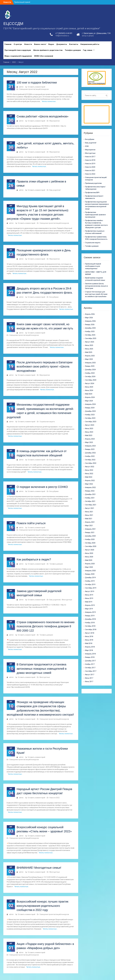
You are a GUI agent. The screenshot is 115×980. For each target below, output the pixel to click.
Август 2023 (90, 425)
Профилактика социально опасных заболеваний (95, 232)
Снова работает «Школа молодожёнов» (43, 116)
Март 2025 (89, 359)
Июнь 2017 (89, 682)
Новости (28, 44)
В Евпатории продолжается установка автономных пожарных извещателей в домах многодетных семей (42, 669)
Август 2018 (90, 633)
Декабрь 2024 (90, 370)
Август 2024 (90, 383)
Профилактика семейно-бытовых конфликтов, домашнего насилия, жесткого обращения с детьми (96, 224)
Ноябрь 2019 (90, 581)
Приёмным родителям (93, 183)
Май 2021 (89, 519)
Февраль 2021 (90, 529)
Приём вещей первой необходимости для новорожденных (93, 266)
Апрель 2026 (90, 314)
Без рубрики (54, 297)
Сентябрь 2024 (91, 380)
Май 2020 (89, 560)
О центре (18, 44)
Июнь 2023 (89, 432)
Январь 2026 (90, 325)
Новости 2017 (90, 157)
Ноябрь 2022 (90, 456)
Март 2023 (89, 442)
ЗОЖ (87, 146)
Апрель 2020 (90, 564)
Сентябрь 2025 (91, 338)
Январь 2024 (90, 408)
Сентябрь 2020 (91, 546)
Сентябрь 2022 (91, 463)
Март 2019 (89, 609)
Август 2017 (90, 675)
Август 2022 (90, 467)
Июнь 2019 (89, 598)
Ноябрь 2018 (90, 623)
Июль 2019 (89, 595)
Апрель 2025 (90, 356)
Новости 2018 (90, 160)
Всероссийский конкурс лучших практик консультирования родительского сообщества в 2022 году (42, 906)
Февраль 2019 (90, 612)
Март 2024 (89, 401)
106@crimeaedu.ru (62, 36)
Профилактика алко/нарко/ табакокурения (95, 188)
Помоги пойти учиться (31, 523)
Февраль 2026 (90, 321)
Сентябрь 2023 (91, 422)
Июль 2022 (89, 470)
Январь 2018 (90, 657)
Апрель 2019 (90, 605)
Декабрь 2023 (90, 411)
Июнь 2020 (89, 557)
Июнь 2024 (89, 390)
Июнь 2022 (89, 474)
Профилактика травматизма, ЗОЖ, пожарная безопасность (96, 238)
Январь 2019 (90, 616)
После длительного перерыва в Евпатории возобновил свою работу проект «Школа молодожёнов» (45, 367)
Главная (8, 44)
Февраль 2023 (90, 446)
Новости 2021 (90, 170)
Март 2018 (89, 650)
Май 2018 (89, 643)
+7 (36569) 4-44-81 (64, 33)
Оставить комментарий (36, 87)
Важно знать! (40, 44)
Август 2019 (90, 591)
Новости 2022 (54, 798)
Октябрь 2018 (90, 626)
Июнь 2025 (89, 349)
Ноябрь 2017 (90, 664)
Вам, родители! (55, 190)
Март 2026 (89, 318)
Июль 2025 (89, 345)
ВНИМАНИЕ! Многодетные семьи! (39, 868)
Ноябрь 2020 (90, 539)
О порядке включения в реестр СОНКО (42, 487)
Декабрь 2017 (90, 661)
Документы (62, 44)
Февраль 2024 (90, 404)
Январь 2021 (90, 532)
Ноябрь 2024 (90, 373)
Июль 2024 (89, 387)
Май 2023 (89, 435)
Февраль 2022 (90, 487)
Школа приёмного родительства (48, 50)
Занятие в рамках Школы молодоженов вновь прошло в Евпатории (96, 286)
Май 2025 (89, 352)
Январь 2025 (90, 366)
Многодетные (67, 600)
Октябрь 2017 (90, 668)
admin (21, 87)
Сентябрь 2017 (91, 671)
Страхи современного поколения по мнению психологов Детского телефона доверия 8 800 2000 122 (46, 626)
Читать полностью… (49, 101)
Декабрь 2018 (90, 619)
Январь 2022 (90, 491)
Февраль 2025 (90, 363)
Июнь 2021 (89, 515)
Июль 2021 (89, 512)
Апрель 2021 (90, 522)
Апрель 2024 (90, 397)
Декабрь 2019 (90, 578)
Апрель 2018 (90, 647)
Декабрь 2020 (90, 536)
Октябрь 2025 (90, 335)
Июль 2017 (89, 678)
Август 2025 (90, 342)
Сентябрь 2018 (91, 630)
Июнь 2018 (89, 640)
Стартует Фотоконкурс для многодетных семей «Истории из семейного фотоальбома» (96, 294)
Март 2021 (89, 526)
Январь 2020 (90, 574)
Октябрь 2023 (90, 418)
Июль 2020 (89, 553)
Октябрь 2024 (90, 377)
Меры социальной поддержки (18, 56)
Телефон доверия (73, 50)
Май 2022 (89, 477)
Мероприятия (55, 121)
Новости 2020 (90, 167)
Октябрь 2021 (90, 501)
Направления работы (90, 44)
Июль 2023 (89, 429)
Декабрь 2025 (90, 328)
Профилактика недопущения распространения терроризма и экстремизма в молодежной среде (97, 205)
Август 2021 (90, 508)
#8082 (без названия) (44, 56)
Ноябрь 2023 (90, 415)
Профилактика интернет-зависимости (94, 197)
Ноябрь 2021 (90, 498)
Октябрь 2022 (90, 460)
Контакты (74, 44)
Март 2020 (89, 567)
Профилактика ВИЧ (92, 193)
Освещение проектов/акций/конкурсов (34, 89)
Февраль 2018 (90, 654)
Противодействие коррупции (18, 50)
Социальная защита (47, 422)
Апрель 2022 (90, 480)
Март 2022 (89, 484)
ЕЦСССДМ (13, 24)
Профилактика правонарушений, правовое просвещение (95, 215)
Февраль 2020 (90, 571)
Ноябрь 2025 (90, 331)
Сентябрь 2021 (91, 505)
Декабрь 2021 (90, 494)
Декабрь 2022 (90, 453)
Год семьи (88, 50)
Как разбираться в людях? (34, 559)
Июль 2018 (89, 636)
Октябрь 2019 (90, 584)
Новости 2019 (90, 164)
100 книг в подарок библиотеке (37, 83)
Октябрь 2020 (90, 543)
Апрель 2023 (90, 439)
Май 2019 (89, 602)
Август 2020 (90, 550)
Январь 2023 (90, 449)
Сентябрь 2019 (91, 588)
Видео (51, 44)
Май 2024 (89, 394)
